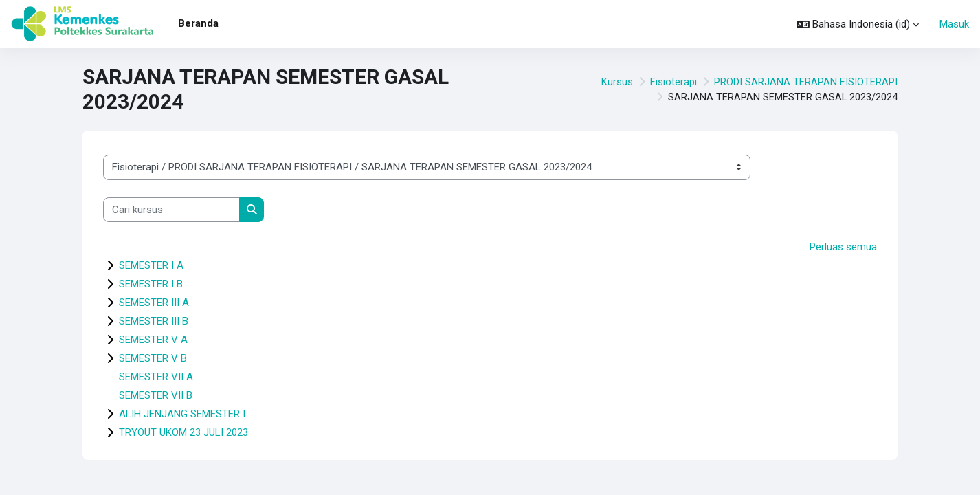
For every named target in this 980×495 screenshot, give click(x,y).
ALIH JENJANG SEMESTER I (182, 415)
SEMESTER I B (151, 285)
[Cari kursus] (171, 210)
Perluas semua (843, 247)
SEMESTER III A (154, 303)
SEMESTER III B (154, 322)
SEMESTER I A (151, 266)
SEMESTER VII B (156, 396)
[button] (858, 24)
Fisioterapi (673, 82)
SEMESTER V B (153, 359)
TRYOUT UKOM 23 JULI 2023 (183, 433)
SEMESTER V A (153, 340)
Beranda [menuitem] (198, 23)
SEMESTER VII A (156, 377)
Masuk (954, 24)
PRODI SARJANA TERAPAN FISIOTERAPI (806, 82)
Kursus (617, 82)
